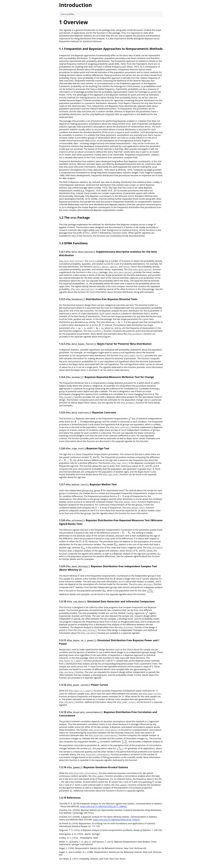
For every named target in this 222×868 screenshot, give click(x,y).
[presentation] (87, 170)
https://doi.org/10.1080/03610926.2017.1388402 (104, 806)
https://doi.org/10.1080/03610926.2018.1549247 (116, 820)
